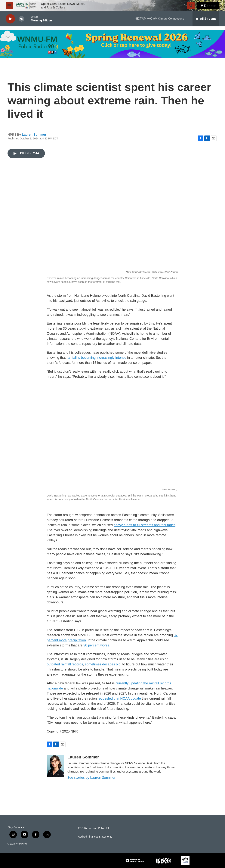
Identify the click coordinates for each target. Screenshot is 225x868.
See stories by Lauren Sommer (92, 777)
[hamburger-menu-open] (9, 6)
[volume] (22, 19)
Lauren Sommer (34, 135)
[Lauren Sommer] (55, 766)
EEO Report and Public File (94, 828)
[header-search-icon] (191, 6)
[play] (10, 19)
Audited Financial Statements (95, 837)
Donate (210, 6)
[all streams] (206, 19)
